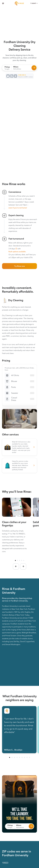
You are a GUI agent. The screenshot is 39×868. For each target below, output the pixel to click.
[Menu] (3, 3)
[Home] (20, 3)
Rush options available (17, 252)
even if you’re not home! (18, 208)
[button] (16, 249)
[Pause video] (35, 426)
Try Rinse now (20, 266)
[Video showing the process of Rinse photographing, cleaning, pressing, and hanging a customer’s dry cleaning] (19, 419)
